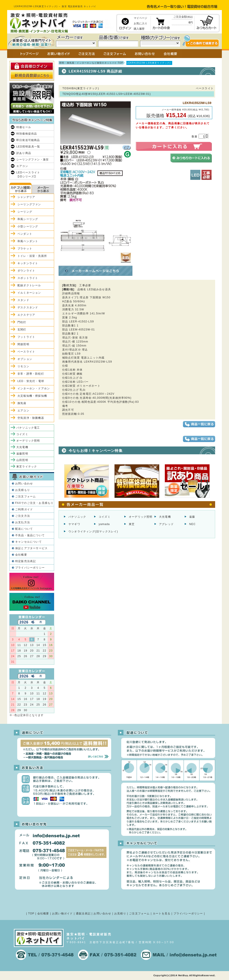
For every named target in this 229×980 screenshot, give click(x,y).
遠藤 (192, 517)
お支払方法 (23, 522)
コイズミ (105, 517)
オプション (25, 359)
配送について (24, 529)
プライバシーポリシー (30, 568)
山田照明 (22, 460)
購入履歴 (139, 29)
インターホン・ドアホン (34, 388)
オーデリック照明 (141, 517)
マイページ (140, 18)
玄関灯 (22, 330)
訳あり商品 (24, 153)
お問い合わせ (24, 484)
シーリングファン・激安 (33, 160)
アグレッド (166, 524)
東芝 (132, 524)
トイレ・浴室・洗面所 (32, 256)
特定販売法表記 (25, 561)
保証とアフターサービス (31, 548)
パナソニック (77, 517)
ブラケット (25, 249)
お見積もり (23, 490)
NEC (192, 524)
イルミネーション (29, 293)
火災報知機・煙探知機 (32, 396)
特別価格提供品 (27, 134)
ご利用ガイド (24, 509)
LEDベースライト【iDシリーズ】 (28, 174)
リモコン (23, 366)
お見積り (120, 914)
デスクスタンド (28, 307)
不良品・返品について (30, 535)
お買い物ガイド (62, 914)
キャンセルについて (29, 542)
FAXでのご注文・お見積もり (34, 503)
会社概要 (21, 555)
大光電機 (165, 517)
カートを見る (162, 914)
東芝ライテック (27, 467)
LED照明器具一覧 (28, 147)
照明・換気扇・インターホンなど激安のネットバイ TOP (91, 63)
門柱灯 (22, 322)
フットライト (26, 337)
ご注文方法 (23, 516)
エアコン (22, 166)
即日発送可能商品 (28, 140)
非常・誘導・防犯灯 (31, 374)
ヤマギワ (74, 524)
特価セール (24, 127)
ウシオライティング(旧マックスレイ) (93, 532)
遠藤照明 (22, 454)
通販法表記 (83, 914)
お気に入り (140, 23)
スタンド (23, 300)
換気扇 (22, 403)
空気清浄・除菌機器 (31, 418)
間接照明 (23, 344)
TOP (31, 914)
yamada (104, 524)
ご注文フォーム (25, 496)
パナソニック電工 (28, 428)
